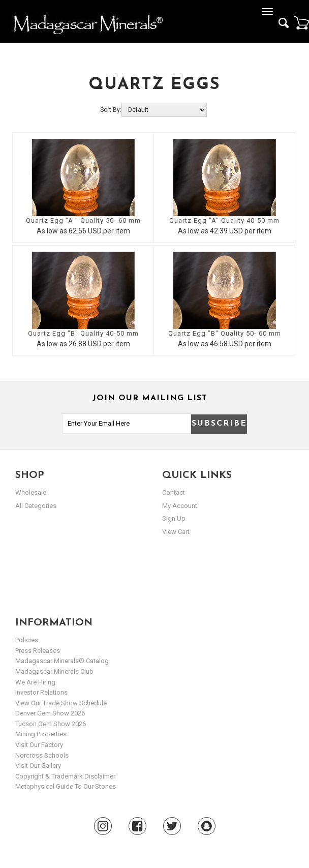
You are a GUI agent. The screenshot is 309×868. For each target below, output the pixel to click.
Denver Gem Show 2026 (50, 713)
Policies (27, 640)
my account (180, 506)
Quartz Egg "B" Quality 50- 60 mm (225, 333)
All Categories (36, 506)
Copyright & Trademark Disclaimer (65, 776)
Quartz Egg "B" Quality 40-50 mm (83, 333)
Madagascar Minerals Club (54, 671)
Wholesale (31, 492)
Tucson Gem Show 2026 (51, 724)
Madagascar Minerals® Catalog (62, 661)
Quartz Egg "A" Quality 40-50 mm (224, 220)
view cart (176, 532)
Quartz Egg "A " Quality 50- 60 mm (83, 220)
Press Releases (38, 651)
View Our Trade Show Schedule (61, 703)
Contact (174, 492)
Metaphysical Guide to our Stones (66, 786)
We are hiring (35, 682)
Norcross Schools (42, 755)
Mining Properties (41, 734)
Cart (301, 22)
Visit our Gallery (38, 766)
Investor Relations (41, 692)
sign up (174, 518)
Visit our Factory (39, 745)
